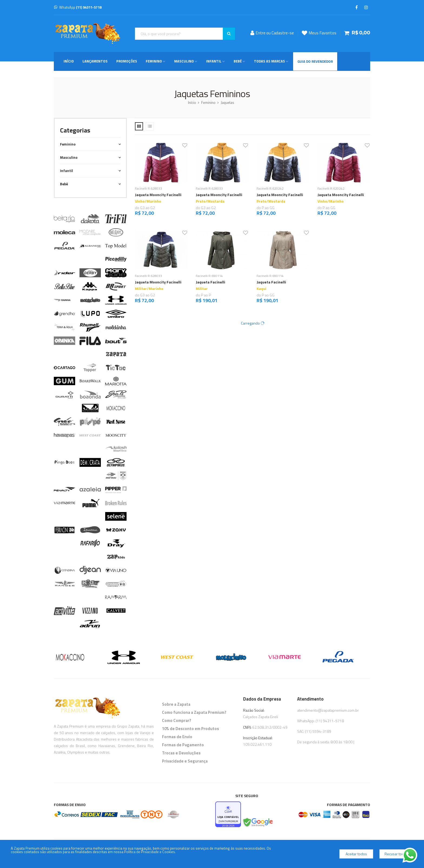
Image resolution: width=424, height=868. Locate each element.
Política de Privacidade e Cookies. (150, 852)
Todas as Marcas (269, 61)
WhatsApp (78, 7)
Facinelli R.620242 (270, 188)
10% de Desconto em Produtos (191, 729)
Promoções (127, 61)
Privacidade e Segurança (185, 761)
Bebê (238, 61)
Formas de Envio (177, 737)
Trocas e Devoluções (181, 753)
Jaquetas (227, 103)
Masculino (184, 61)
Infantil (214, 61)
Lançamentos (95, 61)
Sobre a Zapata (176, 704)
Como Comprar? (177, 720)
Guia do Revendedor (315, 61)
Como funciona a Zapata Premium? (194, 712)
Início (69, 61)
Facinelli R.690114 (209, 276)
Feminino (154, 61)
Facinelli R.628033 (148, 188)
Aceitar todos (356, 854)
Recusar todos (396, 854)
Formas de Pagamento (183, 745)
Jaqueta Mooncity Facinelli (158, 195)
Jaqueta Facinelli (211, 282)
